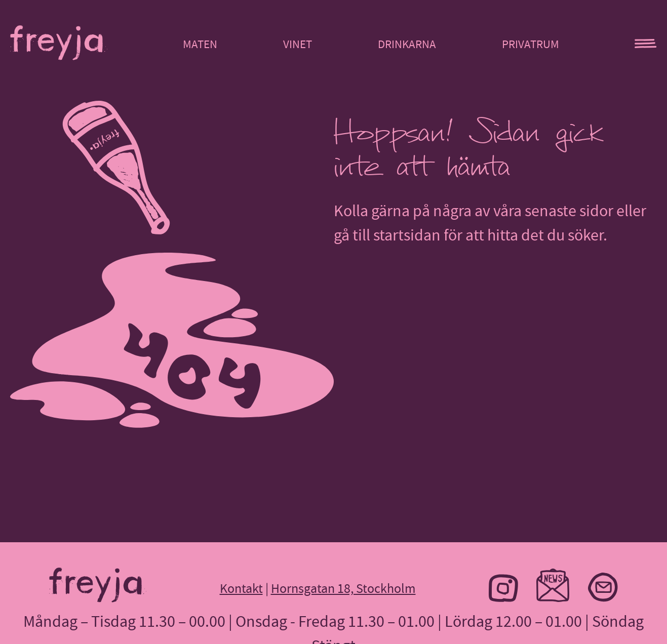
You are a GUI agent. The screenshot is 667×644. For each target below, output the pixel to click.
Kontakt (241, 589)
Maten (200, 44)
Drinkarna (407, 44)
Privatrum (531, 44)
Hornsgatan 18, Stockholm (343, 589)
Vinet (298, 44)
